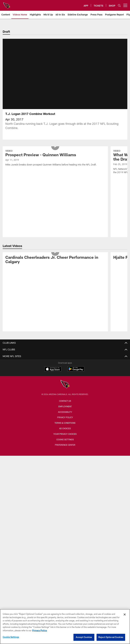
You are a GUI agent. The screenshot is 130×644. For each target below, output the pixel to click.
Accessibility (65, 416)
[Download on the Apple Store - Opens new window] (53, 373)
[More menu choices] (125, 5)
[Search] (119, 5)
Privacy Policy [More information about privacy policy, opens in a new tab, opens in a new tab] (40, 630)
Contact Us (65, 405)
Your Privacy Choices (65, 438)
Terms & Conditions (65, 427)
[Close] (125, 614)
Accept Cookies (84, 637)
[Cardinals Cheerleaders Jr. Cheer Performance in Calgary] (55, 264)
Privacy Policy (65, 421)
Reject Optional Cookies (111, 637)
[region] (65, 627)
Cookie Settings (65, 443)
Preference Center (65, 449)
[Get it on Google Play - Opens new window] (76, 375)
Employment (65, 410)
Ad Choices (65, 432)
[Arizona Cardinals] (65, 389)
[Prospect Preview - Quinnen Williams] (55, 162)
